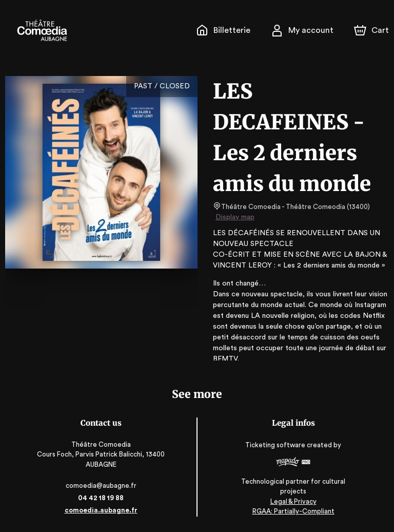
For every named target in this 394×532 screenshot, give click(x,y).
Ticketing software (277, 449)
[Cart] (372, 30)
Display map (235, 217)
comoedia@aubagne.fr (101, 486)
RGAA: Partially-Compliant (293, 511)
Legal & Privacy (293, 501)
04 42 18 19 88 (101, 498)
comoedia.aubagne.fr (101, 510)
